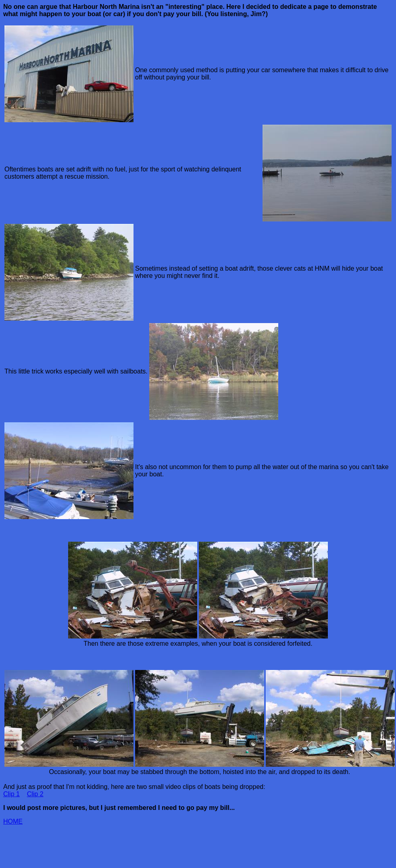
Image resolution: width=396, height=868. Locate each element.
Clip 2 (35, 794)
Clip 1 (11, 794)
